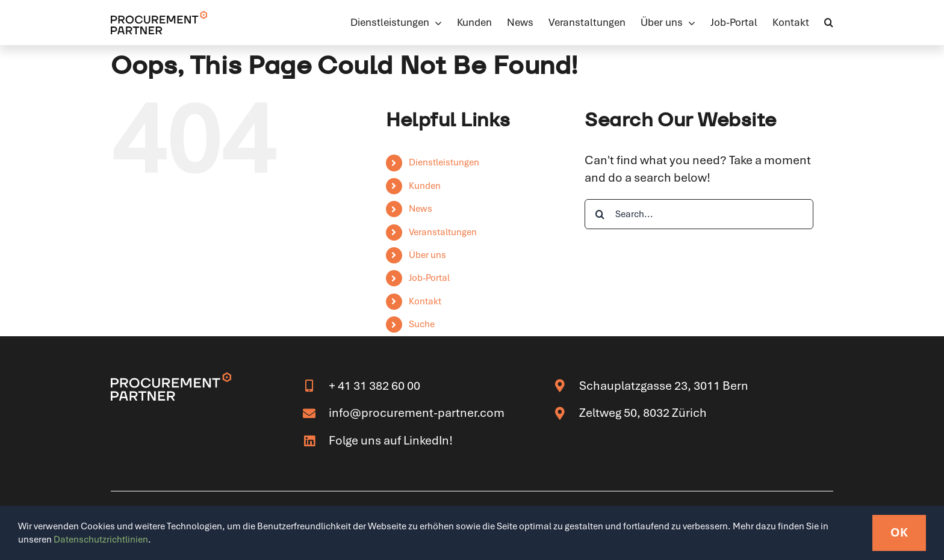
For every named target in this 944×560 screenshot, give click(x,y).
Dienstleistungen (444, 162)
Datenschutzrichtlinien (101, 540)
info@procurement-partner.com (417, 413)
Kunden (425, 186)
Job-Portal (429, 278)
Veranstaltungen (443, 232)
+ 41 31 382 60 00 (374, 386)
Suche (422, 324)
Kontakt (425, 301)
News (421, 209)
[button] (829, 22)
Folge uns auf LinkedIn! (391, 440)
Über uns (427, 255)
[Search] (600, 214)
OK (899, 532)
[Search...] (699, 214)
